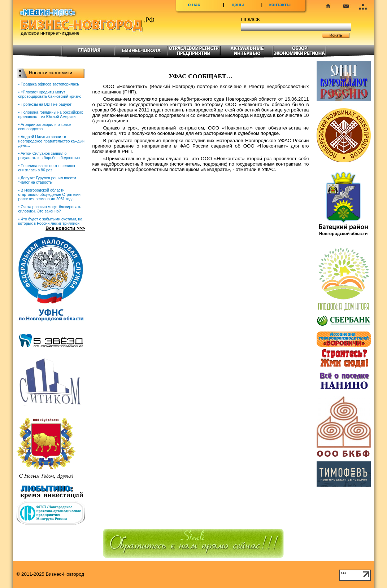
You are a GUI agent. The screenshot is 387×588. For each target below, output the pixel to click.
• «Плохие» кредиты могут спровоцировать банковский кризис (50, 94)
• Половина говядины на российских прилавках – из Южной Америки (51, 114)
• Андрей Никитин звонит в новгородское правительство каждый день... (52, 141)
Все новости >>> (65, 228)
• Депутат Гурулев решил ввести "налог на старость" (47, 180)
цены (238, 5)
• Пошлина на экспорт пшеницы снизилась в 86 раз (47, 168)
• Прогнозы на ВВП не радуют (45, 104)
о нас (194, 5)
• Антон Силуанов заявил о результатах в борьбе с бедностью (49, 155)
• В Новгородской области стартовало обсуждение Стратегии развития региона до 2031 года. (49, 194)
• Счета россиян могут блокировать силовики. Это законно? (50, 209)
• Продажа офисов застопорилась (49, 84)
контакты (280, 5)
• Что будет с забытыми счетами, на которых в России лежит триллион (51, 221)
